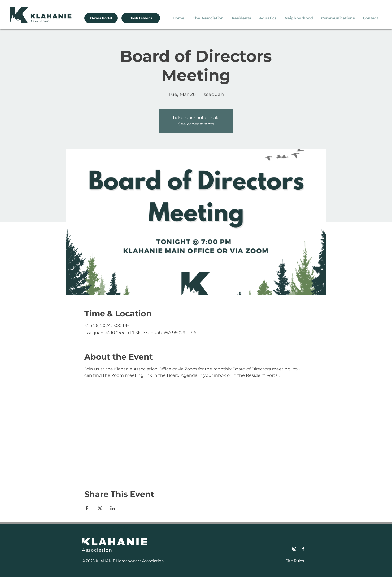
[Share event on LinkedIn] (113, 508)
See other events (196, 124)
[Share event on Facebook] (87, 508)
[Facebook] (303, 549)
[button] (208, 18)
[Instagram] (294, 549)
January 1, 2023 (107, 534)
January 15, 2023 (109, 528)
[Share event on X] (100, 508)
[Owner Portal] (101, 18)
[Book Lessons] (141, 18)
